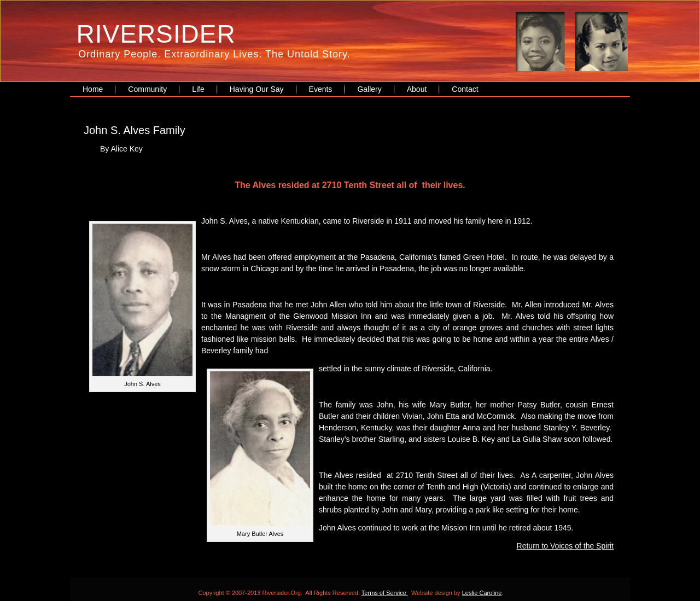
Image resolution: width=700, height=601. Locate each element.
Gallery (369, 89)
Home (93, 89)
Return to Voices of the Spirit (565, 546)
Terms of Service (385, 593)
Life (198, 89)
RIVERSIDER (156, 34)
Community (147, 89)
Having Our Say (257, 89)
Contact (465, 89)
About (417, 89)
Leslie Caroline (482, 593)
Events (321, 89)
